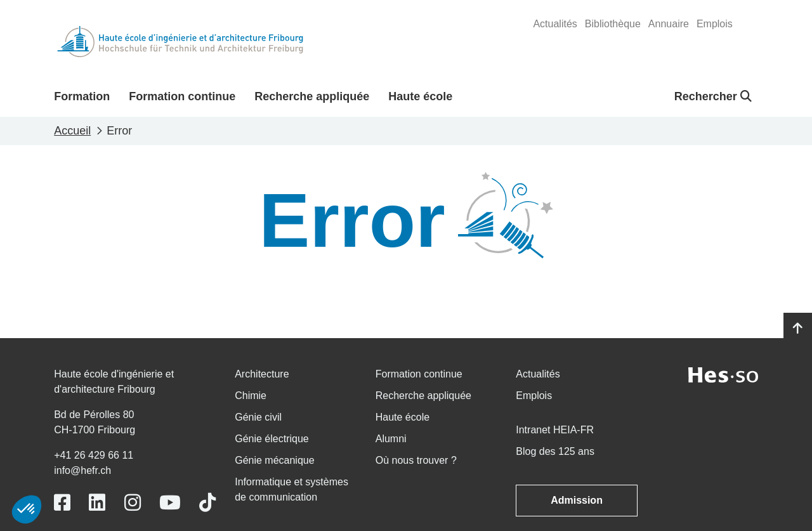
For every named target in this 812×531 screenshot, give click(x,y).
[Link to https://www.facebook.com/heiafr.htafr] (62, 503)
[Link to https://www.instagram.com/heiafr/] (133, 503)
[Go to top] (798, 329)
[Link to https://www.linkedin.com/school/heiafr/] (97, 503)
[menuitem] (555, 24)
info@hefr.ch (82, 470)
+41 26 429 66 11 (94, 455)
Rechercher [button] (713, 96)
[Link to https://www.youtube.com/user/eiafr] (170, 503)
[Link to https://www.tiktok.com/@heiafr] (207, 503)
